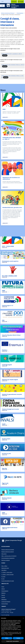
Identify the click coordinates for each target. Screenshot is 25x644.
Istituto (3, 589)
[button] (23, 618)
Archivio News (5, 604)
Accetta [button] (18, 638)
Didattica (3, 593)
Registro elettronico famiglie (8, 550)
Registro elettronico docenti (8, 552)
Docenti (3, 595)
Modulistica (4, 599)
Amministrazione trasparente (8, 558)
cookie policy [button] (13, 624)
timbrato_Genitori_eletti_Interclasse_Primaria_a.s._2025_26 (13, 65)
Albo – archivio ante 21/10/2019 (9, 556)
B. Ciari (3, 579)
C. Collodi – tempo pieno (7, 572)
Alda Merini (4, 570)
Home (3, 587)
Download (5, 55)
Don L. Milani (4, 566)
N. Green (3, 577)
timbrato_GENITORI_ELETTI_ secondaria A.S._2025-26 (12, 54)
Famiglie (3, 597)
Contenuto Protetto (6, 602)
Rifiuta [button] (7, 638)
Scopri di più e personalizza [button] (12, 641)
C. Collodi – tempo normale (7, 574)
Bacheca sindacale (6, 560)
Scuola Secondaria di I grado (8, 581)
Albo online (4, 554)
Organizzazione (5, 591)
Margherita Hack (5, 568)
